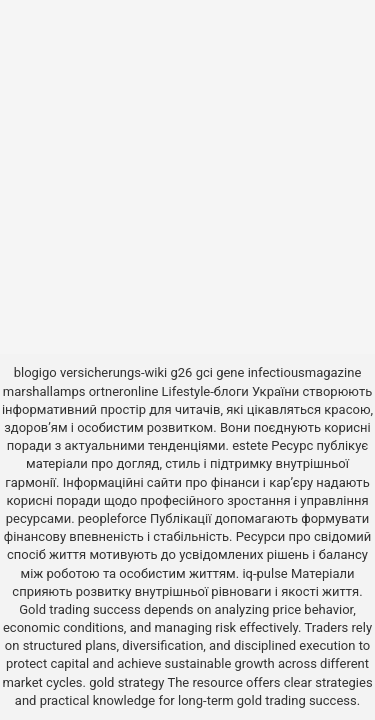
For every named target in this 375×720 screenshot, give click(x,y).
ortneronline (124, 391)
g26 (182, 372)
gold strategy (126, 682)
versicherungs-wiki (113, 372)
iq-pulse (264, 573)
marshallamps (44, 391)
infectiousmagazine (305, 372)
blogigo (35, 372)
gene (230, 372)
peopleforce (112, 518)
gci (204, 372)
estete (250, 445)
